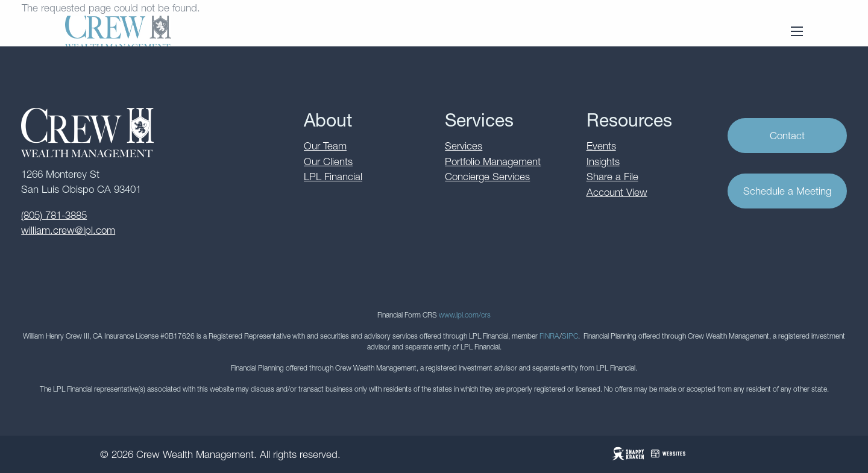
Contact (787, 136)
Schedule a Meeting (787, 191)
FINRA (549, 336)
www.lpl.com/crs (465, 315)
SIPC (570, 336)
